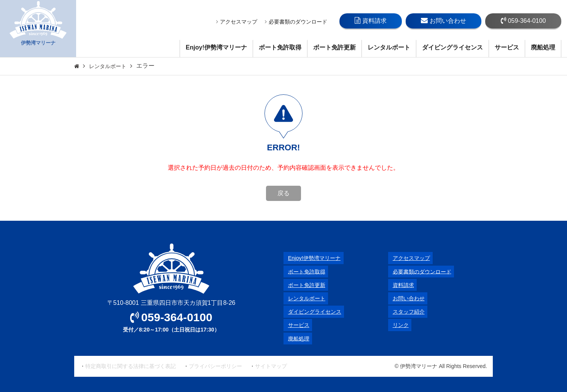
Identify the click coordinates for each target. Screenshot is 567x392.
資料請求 (371, 21)
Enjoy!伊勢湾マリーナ (216, 47)
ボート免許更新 (334, 47)
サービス (507, 47)
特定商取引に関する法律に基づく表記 (131, 366)
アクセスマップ (237, 22)
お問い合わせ (444, 21)
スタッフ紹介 (406, 312)
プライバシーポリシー (215, 366)
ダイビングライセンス (452, 47)
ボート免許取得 (280, 47)
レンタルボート (389, 47)
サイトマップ (271, 366)
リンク (397, 325)
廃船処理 (543, 47)
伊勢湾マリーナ (38, 29)
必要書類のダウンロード (296, 22)
